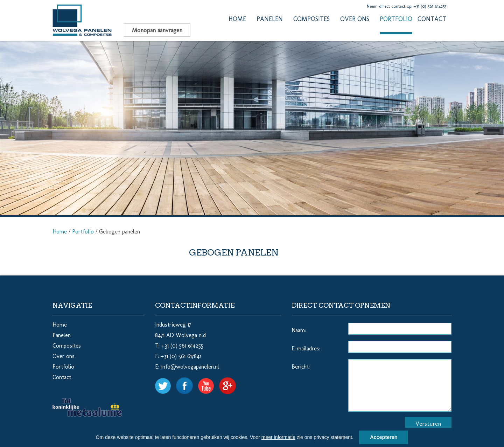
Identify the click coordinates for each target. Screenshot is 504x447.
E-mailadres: (306, 348)
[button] (356, 438)
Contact (432, 19)
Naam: (299, 330)
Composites (311, 19)
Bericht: (301, 367)
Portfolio (396, 19)
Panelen (270, 19)
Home (237, 19)
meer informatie (278, 437)
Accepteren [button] (384, 437)
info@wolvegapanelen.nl (190, 367)
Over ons (355, 19)
